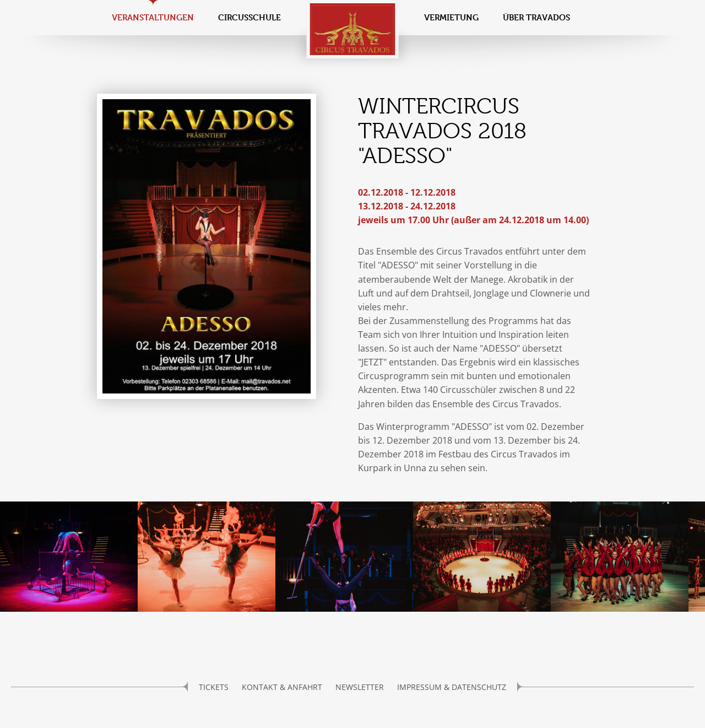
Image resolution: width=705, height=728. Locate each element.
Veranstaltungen (153, 17)
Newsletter (360, 687)
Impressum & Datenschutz (452, 687)
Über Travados (536, 17)
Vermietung (451, 17)
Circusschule (250, 17)
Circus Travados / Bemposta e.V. (353, 29)
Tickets (214, 687)
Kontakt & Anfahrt (282, 687)
